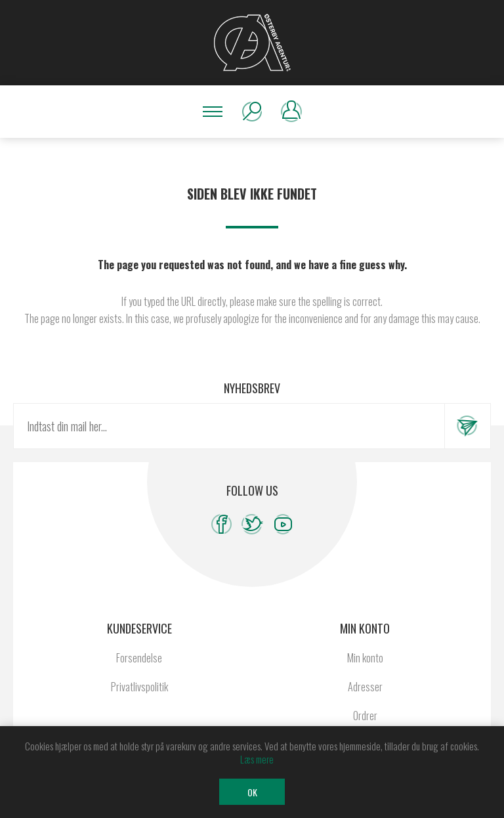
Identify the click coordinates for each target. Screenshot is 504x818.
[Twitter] (252, 524)
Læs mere (257, 759)
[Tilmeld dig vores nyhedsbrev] (229, 426)
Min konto (365, 658)
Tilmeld (467, 426)
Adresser (365, 687)
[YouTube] (283, 524)
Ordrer (365, 716)
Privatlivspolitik (139, 687)
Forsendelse (139, 658)
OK (252, 792)
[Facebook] (221, 524)
